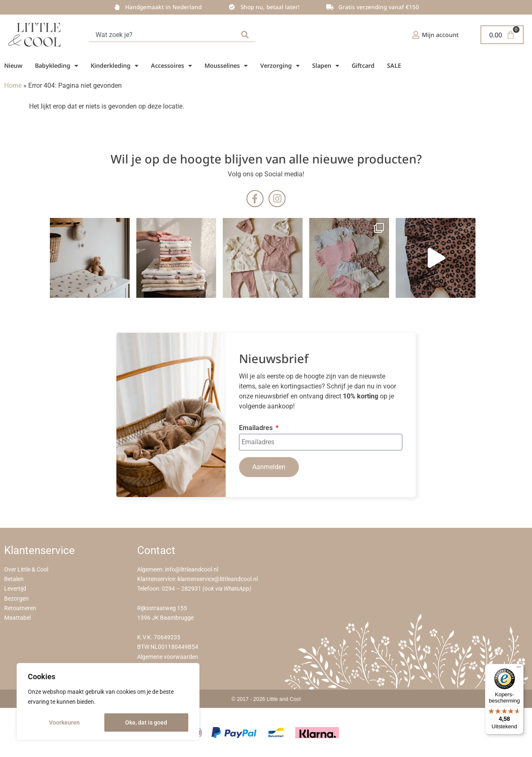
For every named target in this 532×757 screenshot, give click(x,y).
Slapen (326, 66)
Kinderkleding (115, 66)
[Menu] (519, 669)
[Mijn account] (416, 35)
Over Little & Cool (26, 570)
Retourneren (20, 608)
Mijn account (440, 35)
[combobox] (163, 35)
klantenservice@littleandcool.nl (218, 579)
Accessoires (171, 66)
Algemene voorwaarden (168, 657)
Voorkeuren (64, 722)
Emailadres (257, 428)
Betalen (14, 579)
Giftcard (363, 66)
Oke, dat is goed (146, 722)
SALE (394, 66)
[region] (108, 702)
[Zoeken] (246, 35)
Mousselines (226, 66)
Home (13, 85)
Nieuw (13, 66)
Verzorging (280, 66)
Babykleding (57, 66)
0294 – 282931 (181, 589)
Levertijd (15, 589)
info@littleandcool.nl (192, 570)
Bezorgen (16, 599)
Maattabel (17, 618)
